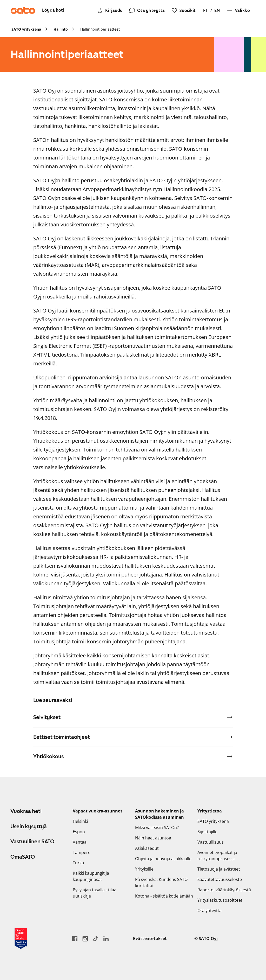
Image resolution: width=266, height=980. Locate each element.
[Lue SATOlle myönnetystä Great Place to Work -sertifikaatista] (21, 939)
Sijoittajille (207, 832)
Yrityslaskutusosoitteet (220, 900)
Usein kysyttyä (29, 826)
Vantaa (80, 842)
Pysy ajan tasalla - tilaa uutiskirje (95, 893)
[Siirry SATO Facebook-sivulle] (75, 939)
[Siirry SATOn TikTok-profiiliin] (96, 939)
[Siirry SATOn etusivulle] (23, 10)
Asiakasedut (147, 848)
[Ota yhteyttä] (147, 10)
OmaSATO (23, 857)
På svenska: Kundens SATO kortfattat (161, 882)
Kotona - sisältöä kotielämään (164, 896)
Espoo (79, 832)
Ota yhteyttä (210, 911)
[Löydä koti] (53, 11)
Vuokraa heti (26, 811)
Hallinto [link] (61, 29)
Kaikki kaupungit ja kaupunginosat (91, 876)
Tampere (82, 852)
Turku (78, 863)
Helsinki (80, 821)
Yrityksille (144, 869)
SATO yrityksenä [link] (26, 29)
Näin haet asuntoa (153, 838)
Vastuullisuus (211, 842)
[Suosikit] (184, 10)
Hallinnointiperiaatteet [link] (100, 29)
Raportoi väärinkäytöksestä (224, 890)
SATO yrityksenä (213, 821)
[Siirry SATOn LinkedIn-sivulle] (106, 939)
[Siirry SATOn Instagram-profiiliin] (85, 939)
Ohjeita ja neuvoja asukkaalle (163, 859)
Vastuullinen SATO (32, 842)
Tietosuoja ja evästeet (219, 869)
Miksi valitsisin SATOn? (157, 828)
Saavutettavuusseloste (220, 879)
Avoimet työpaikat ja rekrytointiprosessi (217, 856)
